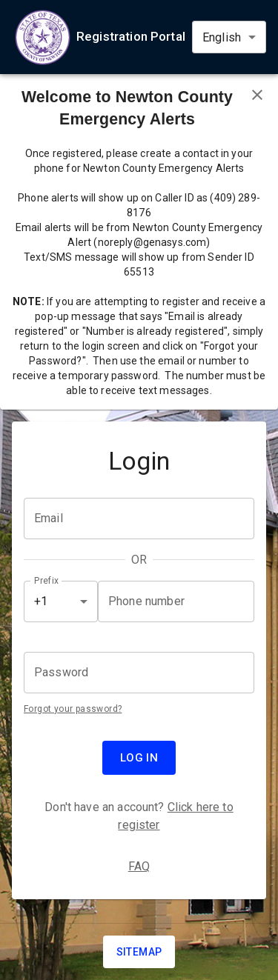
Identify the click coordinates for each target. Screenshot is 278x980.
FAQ (139, 866)
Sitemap (139, 952)
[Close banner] (257, 95)
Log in (139, 758)
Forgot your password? (73, 709)
